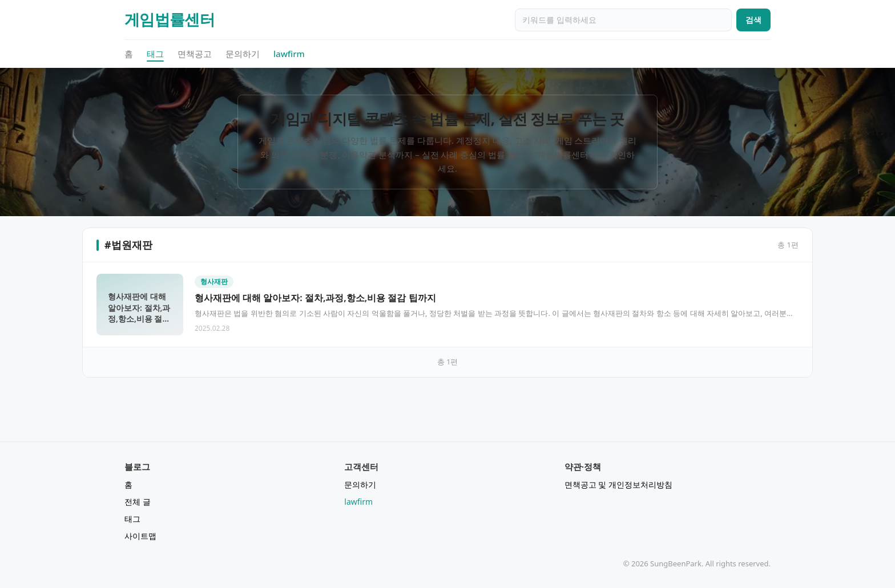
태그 (155, 54)
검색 (753, 20)
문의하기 (243, 54)
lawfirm (289, 54)
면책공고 (195, 54)
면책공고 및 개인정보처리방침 (618, 484)
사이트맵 (140, 536)
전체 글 (138, 502)
